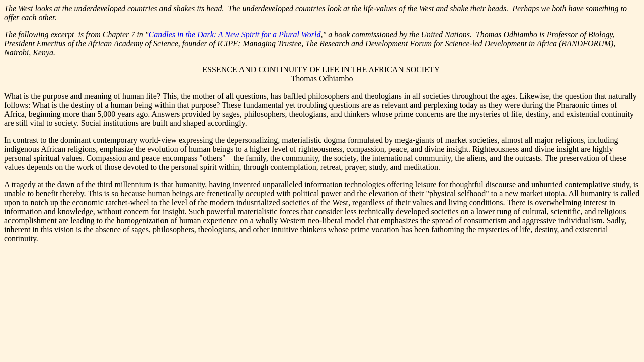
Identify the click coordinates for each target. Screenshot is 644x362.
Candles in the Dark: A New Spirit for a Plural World (234, 34)
